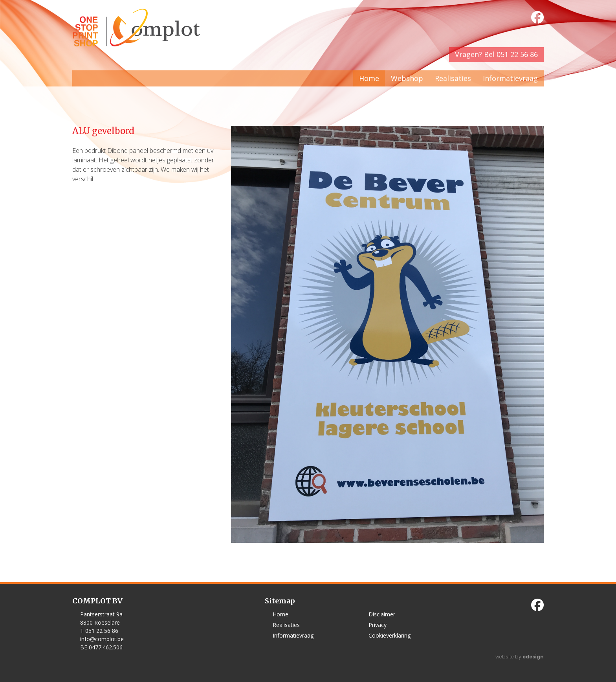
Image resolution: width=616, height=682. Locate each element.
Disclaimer (382, 614)
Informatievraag (510, 78)
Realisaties (453, 78)
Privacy (378, 625)
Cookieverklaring (390, 635)
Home (369, 78)
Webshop (407, 78)
